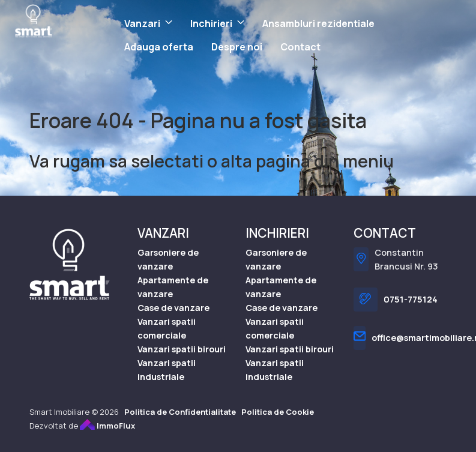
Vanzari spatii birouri (182, 349)
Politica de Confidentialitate (180, 412)
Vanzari (142, 23)
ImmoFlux (107, 426)
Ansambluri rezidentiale (318, 23)
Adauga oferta (159, 47)
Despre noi (237, 47)
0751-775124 (411, 299)
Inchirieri (211, 23)
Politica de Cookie (278, 412)
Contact (300, 47)
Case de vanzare (173, 308)
